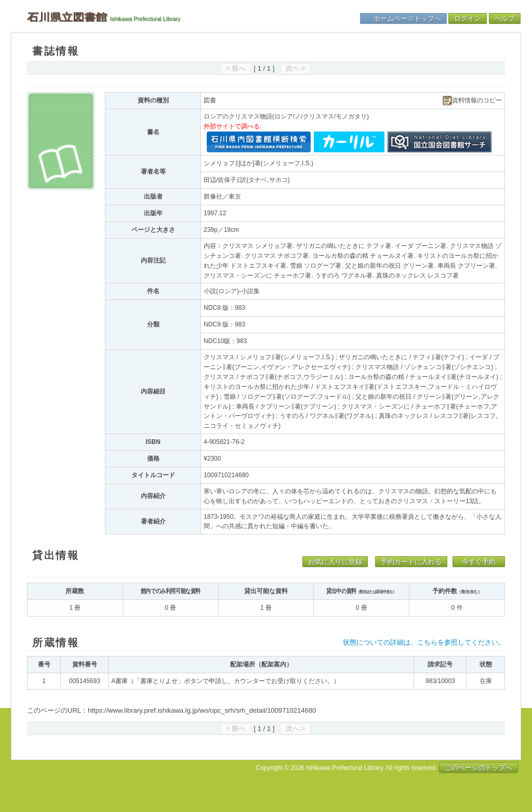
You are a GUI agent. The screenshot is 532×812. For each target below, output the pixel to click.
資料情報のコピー (472, 101)
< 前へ (236, 68)
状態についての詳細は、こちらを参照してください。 (424, 642)
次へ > (295, 68)
